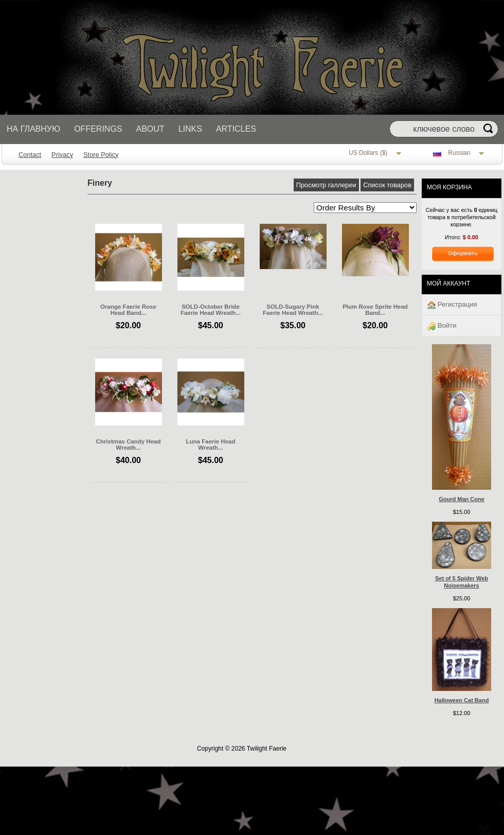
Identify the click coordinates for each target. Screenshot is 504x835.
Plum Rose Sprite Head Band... (375, 310)
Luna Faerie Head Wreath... (211, 445)
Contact (30, 155)
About (150, 129)
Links (190, 129)
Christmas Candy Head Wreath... (128, 445)
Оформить (463, 253)
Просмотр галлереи (326, 185)
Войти (442, 326)
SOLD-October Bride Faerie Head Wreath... (211, 310)
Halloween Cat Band (462, 700)
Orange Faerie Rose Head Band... (128, 310)
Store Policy (101, 155)
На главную (33, 129)
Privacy (62, 155)
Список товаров (387, 185)
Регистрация (452, 305)
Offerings (98, 129)
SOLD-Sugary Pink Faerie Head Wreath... (293, 310)
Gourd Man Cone (462, 499)
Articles (236, 129)
